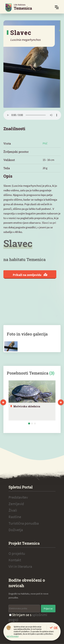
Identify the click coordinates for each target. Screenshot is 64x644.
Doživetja (16, 530)
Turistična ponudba (24, 523)
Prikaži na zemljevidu (30, 275)
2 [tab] (32, 423)
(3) (52, 373)
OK (56, 628)
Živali (13, 510)
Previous (3, 402)
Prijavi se (48, 609)
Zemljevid (16, 504)
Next (61, 402)
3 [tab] (35, 423)
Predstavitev (18, 497)
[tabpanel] (32, 400)
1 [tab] (29, 423)
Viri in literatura (20, 566)
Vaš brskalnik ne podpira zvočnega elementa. (32, 115)
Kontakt (15, 560)
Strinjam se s (28, 617)
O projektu (17, 553)
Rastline (15, 517)
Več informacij (13, 636)
